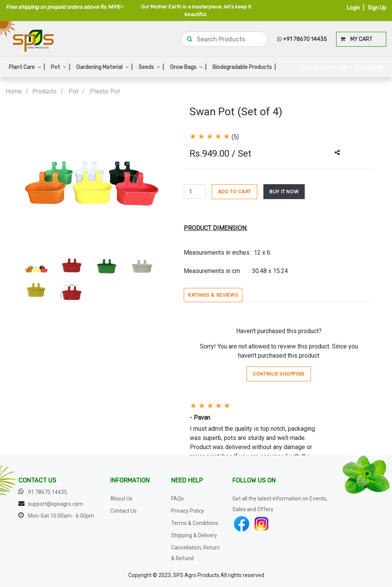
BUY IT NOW (284, 192)
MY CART (356, 39)
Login (353, 8)
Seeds (151, 67)
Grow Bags (188, 67)
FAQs (177, 499)
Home (14, 91)
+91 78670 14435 (302, 39)
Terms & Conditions (195, 523)
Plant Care (27, 67)
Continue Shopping (279, 374)
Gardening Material (104, 67)
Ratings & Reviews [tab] (213, 295)
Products (44, 91)
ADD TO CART (234, 192)
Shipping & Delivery (194, 535)
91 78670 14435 (47, 492)
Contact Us (123, 511)
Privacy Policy (188, 511)
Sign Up (377, 8)
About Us (121, 499)
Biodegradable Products (244, 67)
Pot (60, 67)
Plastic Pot (105, 91)
